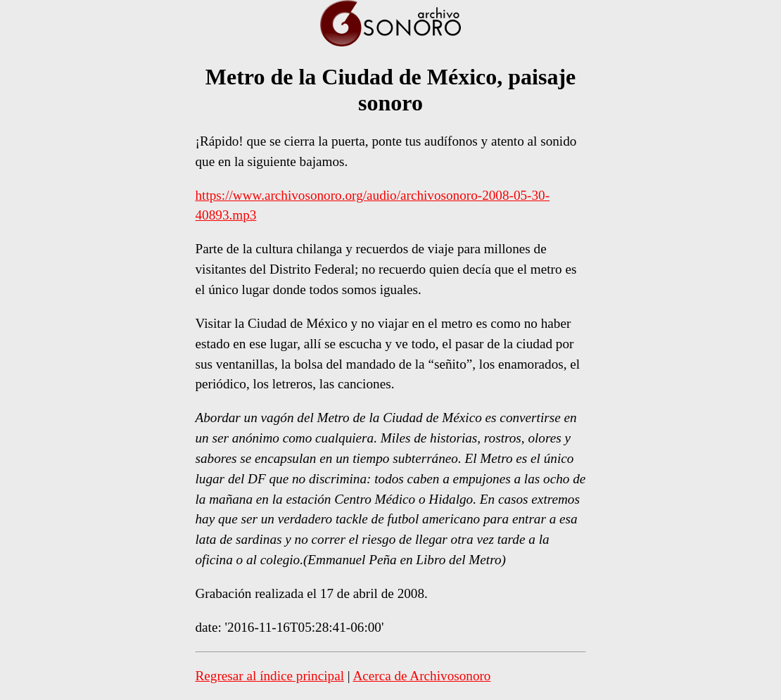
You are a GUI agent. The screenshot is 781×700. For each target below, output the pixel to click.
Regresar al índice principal (270, 676)
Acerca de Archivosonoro (421, 676)
